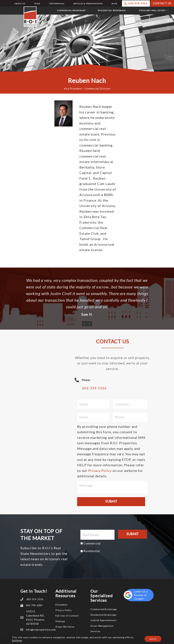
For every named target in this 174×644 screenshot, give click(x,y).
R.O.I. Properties (19, 17)
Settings (17, 640)
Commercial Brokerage (104, 609)
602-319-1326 (94, 388)
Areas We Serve (65, 627)
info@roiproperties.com (41, 630)
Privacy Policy (100, 471)
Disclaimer (62, 605)
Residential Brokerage (103, 615)
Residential (92, 551)
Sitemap (60, 621)
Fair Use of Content (67, 616)
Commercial (92, 543)
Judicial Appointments (104, 620)
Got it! (153, 639)
